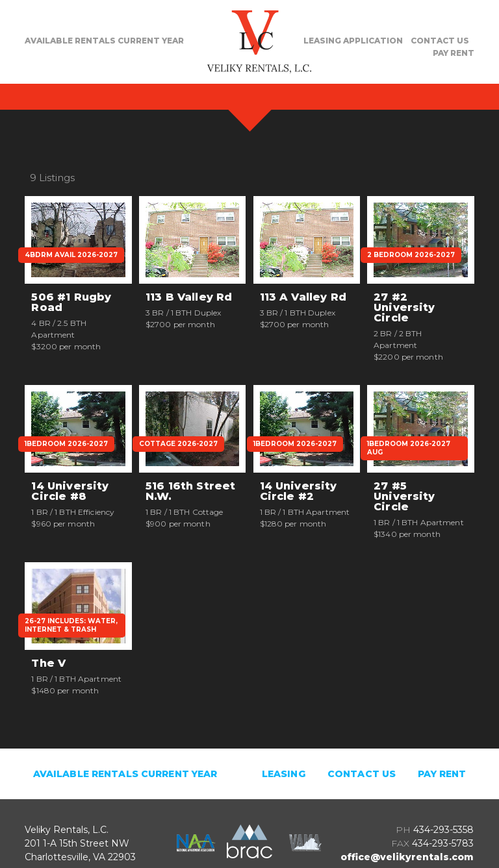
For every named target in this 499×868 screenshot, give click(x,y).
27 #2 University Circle (404, 308)
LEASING (284, 774)
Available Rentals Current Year (125, 774)
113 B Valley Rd (189, 297)
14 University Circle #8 (70, 491)
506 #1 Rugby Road (71, 303)
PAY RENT (454, 53)
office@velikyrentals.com (407, 857)
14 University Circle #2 (299, 491)
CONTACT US (440, 41)
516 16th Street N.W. (190, 491)
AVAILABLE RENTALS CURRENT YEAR (104, 41)
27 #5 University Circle (404, 497)
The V (48, 663)
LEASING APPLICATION (353, 41)
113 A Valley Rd (303, 297)
